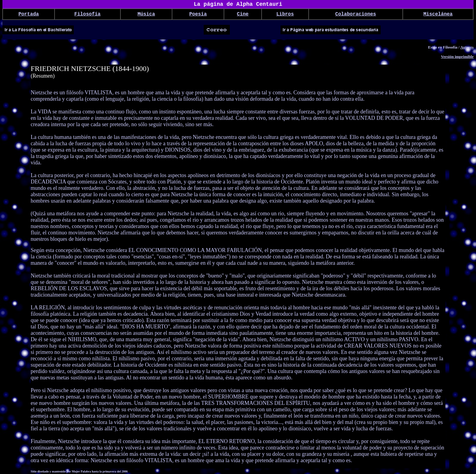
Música (146, 14)
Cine (243, 14)
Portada (29, 14)
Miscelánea (438, 14)
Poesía (198, 14)
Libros (285, 14)
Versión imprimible (457, 57)
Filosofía (87, 14)
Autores (467, 47)
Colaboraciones (355, 14)
